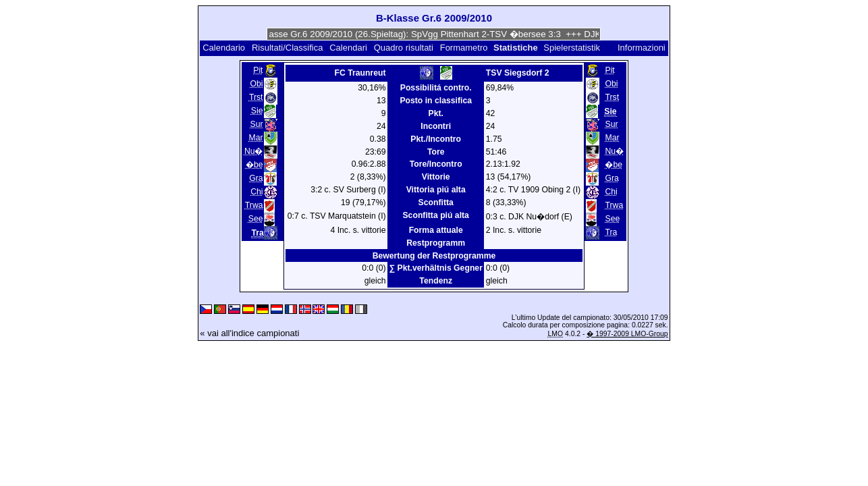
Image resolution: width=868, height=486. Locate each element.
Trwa (254, 205)
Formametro (464, 48)
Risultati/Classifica (287, 48)
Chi (256, 192)
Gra (256, 178)
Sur (256, 124)
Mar (255, 138)
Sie (257, 111)
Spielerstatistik (573, 48)
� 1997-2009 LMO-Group (627, 334)
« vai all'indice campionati (249, 333)
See (256, 219)
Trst (256, 97)
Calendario (224, 48)
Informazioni (642, 48)
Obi (256, 84)
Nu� (254, 151)
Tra (611, 232)
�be (254, 165)
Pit (258, 70)
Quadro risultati (404, 48)
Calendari (348, 48)
